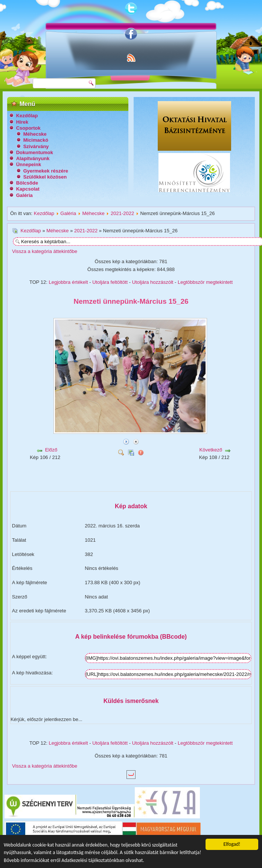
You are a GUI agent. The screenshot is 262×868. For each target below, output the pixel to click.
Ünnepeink (29, 164)
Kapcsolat (28, 189)
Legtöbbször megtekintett (205, 282)
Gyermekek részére (46, 171)
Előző (51, 450)
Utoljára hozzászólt (153, 282)
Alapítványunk (33, 158)
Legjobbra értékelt (69, 282)
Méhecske (35, 134)
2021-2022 (122, 213)
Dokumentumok (35, 152)
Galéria (24, 195)
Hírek (22, 122)
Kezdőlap (27, 116)
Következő (211, 450)
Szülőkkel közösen (45, 177)
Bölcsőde (27, 183)
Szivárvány (36, 146)
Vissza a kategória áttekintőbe (45, 251)
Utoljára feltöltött (110, 282)
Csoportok (28, 128)
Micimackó (36, 140)
